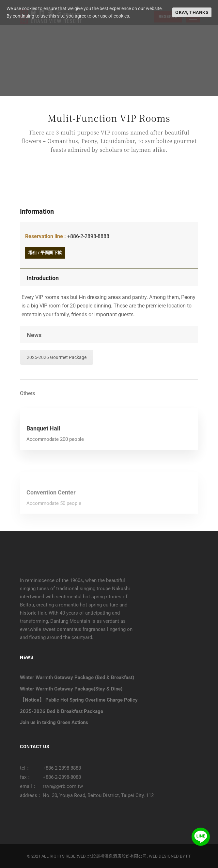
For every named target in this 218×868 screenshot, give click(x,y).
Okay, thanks (192, 12)
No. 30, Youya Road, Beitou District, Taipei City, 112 (98, 795)
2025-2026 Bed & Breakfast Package (62, 711)
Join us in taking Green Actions (54, 722)
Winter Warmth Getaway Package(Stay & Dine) (71, 689)
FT (188, 856)
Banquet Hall (43, 447)
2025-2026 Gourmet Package (57, 357)
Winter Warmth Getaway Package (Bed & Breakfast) (77, 677)
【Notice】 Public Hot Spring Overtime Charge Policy (79, 700)
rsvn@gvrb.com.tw (63, 786)
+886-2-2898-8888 (88, 236)
